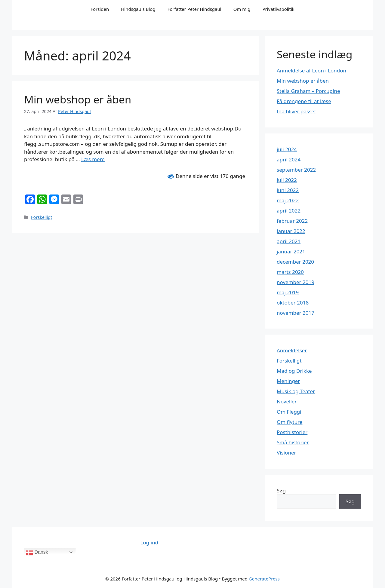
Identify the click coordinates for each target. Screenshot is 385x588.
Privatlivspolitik (278, 9)
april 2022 (289, 211)
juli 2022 (287, 180)
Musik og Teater (296, 391)
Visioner (286, 453)
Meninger (288, 381)
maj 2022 (288, 200)
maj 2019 (288, 292)
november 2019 (296, 282)
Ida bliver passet (296, 111)
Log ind (149, 542)
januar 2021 (291, 251)
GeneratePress (264, 579)
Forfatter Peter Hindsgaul (194, 9)
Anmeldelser (292, 350)
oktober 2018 (293, 303)
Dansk (37, 553)
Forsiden (100, 9)
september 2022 (296, 170)
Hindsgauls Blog (138, 9)
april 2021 (289, 241)
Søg (281, 490)
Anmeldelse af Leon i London (311, 70)
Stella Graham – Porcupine (308, 91)
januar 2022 (291, 231)
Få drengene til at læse (304, 101)
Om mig (242, 9)
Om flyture (290, 422)
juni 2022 (288, 190)
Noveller (287, 401)
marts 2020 (290, 272)
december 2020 (295, 262)
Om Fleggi (289, 412)
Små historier (293, 442)
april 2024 (289, 159)
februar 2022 (292, 221)
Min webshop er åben (78, 99)
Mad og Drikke (294, 371)
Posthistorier (292, 432)
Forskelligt (42, 217)
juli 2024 (287, 149)
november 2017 (296, 313)
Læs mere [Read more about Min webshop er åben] (93, 159)
